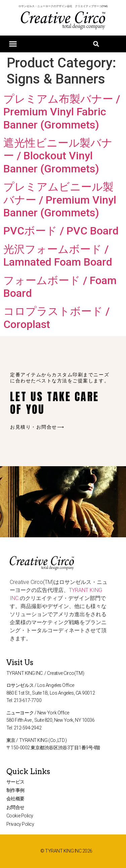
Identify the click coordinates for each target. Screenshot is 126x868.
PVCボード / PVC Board (61, 231)
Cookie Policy (20, 816)
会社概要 (15, 799)
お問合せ (15, 807)
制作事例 (15, 790)
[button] (13, 44)
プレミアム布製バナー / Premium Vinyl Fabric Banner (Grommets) (62, 112)
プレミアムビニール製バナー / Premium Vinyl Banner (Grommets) (60, 200)
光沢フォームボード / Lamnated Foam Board (58, 256)
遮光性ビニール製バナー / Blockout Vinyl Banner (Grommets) (58, 156)
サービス (15, 782)
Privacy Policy (20, 824)
